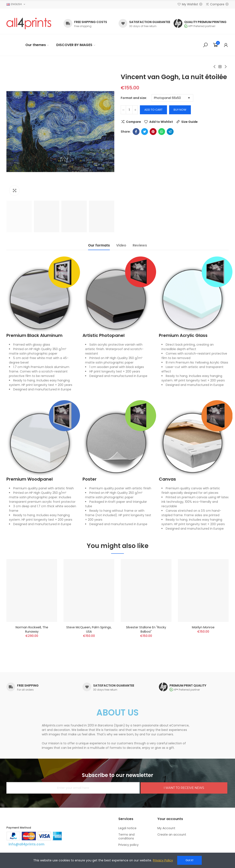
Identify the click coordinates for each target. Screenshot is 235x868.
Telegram (170, 132)
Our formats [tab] (99, 245)
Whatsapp (162, 132)
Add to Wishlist (161, 122)
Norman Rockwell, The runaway (32, 629)
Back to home (220, 67)
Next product (225, 67)
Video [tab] (121, 245)
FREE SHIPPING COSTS (91, 22)
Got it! (189, 860)
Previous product (215, 67)
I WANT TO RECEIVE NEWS (184, 788)
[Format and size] (172, 98)
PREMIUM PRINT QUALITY (188, 685)
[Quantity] (129, 110)
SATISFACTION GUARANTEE (150, 22)
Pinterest (153, 132)
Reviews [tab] (140, 245)
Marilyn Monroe (203, 627)
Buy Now (180, 110)
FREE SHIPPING (28, 685)
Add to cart (153, 110)
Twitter (145, 132)
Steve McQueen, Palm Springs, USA (89, 629)
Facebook (136, 132)
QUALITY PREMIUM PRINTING (205, 22)
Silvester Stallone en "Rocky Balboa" (146, 629)
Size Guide (189, 122)
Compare (133, 122)
